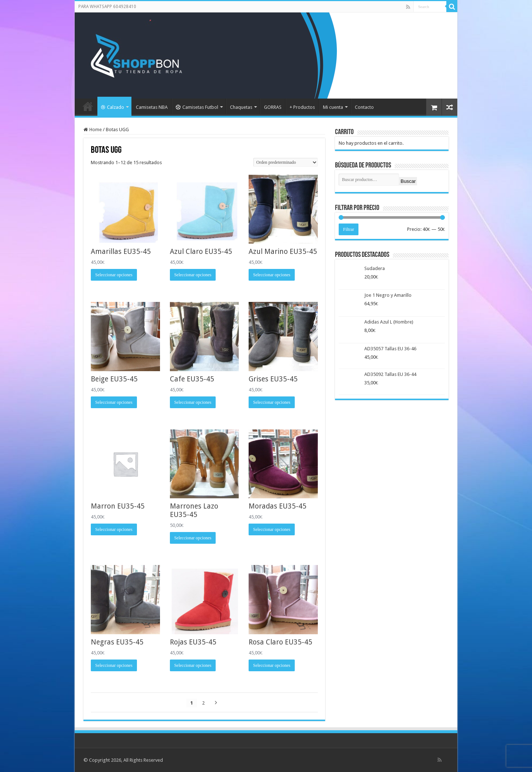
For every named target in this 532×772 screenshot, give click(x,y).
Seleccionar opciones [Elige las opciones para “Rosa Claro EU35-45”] (272, 665)
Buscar (408, 181)
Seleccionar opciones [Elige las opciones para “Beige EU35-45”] (114, 402)
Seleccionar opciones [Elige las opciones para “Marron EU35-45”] (114, 529)
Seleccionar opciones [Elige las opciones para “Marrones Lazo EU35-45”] (193, 538)
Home (96, 130)
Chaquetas (241, 107)
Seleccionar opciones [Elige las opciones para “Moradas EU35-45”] (272, 529)
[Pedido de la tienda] (286, 162)
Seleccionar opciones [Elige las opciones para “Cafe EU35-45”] (193, 402)
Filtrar (349, 229)
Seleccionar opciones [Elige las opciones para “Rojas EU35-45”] (193, 665)
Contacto (364, 107)
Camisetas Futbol (197, 107)
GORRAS (273, 107)
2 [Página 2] (203, 703)
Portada (88, 106)
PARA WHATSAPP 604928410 (107, 7)
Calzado (113, 107)
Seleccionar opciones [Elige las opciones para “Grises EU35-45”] (272, 402)
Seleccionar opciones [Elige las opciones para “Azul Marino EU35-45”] (272, 275)
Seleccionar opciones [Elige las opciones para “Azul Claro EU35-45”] (193, 275)
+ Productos (302, 107)
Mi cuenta (333, 107)
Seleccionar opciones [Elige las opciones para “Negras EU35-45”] (114, 665)
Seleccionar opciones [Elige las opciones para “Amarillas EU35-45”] (114, 275)
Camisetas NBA (152, 107)
